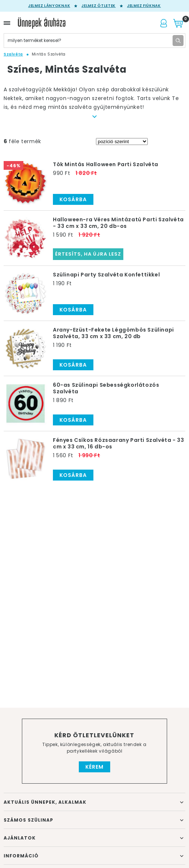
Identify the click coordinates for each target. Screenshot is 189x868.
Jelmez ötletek (99, 6)
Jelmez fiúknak (144, 6)
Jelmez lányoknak (49, 6)
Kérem (94, 767)
